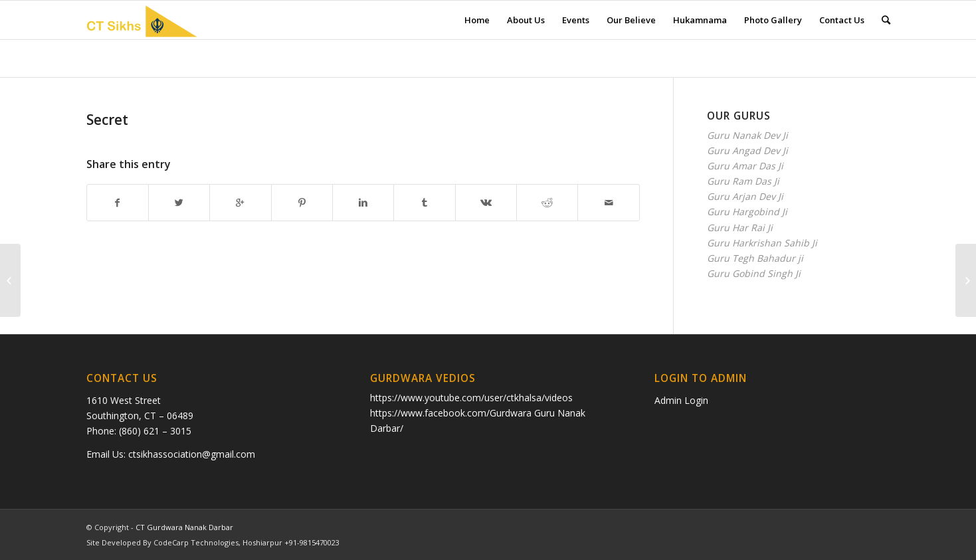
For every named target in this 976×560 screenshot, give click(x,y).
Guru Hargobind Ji (747, 212)
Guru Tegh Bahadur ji (755, 258)
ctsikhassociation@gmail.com (192, 454)
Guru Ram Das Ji (743, 181)
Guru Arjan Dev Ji (745, 196)
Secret (107, 120)
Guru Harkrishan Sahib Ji (762, 243)
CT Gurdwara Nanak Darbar (184, 527)
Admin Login (681, 400)
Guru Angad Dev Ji (747, 150)
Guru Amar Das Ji (745, 166)
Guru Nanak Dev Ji (747, 135)
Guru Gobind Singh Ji (754, 273)
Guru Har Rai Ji (740, 228)
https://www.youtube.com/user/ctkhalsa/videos (471, 398)
